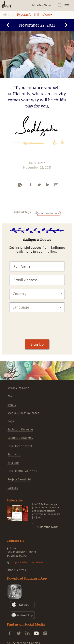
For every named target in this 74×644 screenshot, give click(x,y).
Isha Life (13, 463)
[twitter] (39, 185)
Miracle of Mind (18, 388)
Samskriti (14, 455)
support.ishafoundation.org (29, 562)
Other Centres (16, 570)
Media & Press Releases (23, 413)
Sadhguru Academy (20, 438)
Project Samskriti (19, 480)
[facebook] (30, 185)
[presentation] (37, 324)
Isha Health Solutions (22, 471)
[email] (56, 185)
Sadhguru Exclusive (20, 430)
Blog (10, 396)
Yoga (11, 421)
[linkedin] (48, 185)
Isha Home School (20, 446)
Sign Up (37, 344)
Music (12, 405)
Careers (13, 488)
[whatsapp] (20, 185)
